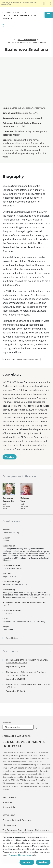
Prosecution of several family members (22, 359)
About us (7, 802)
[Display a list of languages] (45, 4)
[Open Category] (36, 727)
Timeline (10, 457)
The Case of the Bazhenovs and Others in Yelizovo (27, 42)
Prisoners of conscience (27, 40)
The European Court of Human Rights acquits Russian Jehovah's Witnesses (26, 831)
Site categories (13, 727)
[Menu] (49, 15)
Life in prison (9, 825)
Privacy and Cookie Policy (20, 855)
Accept (27, 862)
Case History (12, 638)
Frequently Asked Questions (17, 820)
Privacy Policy (10, 807)
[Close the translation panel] (51, 4)
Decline (43, 862)
